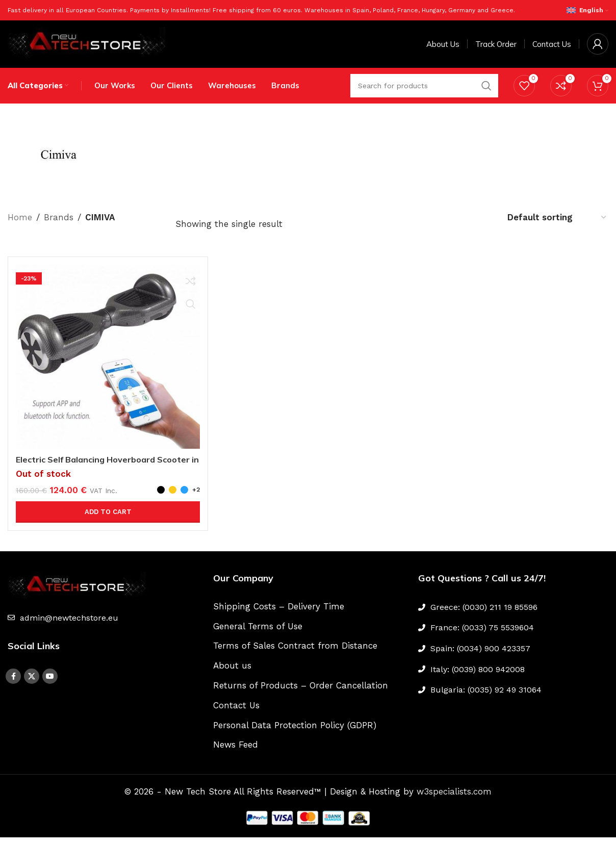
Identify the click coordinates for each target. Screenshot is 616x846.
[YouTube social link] (50, 685)
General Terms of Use (258, 635)
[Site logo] (89, 47)
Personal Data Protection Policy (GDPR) (295, 734)
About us (232, 675)
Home (20, 226)
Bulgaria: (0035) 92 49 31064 (486, 699)
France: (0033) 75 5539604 (482, 637)
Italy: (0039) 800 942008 (478, 678)
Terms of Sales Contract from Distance (295, 655)
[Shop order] (557, 226)
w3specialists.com (454, 801)
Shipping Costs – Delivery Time (279, 615)
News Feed (236, 754)
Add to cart (108, 520)
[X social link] (32, 685)
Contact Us (236, 714)
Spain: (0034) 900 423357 (480, 657)
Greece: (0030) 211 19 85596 (484, 616)
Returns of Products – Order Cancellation (301, 694)
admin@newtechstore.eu (69, 626)
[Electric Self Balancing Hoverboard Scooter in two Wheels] (108, 365)
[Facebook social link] (13, 685)
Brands (59, 226)
